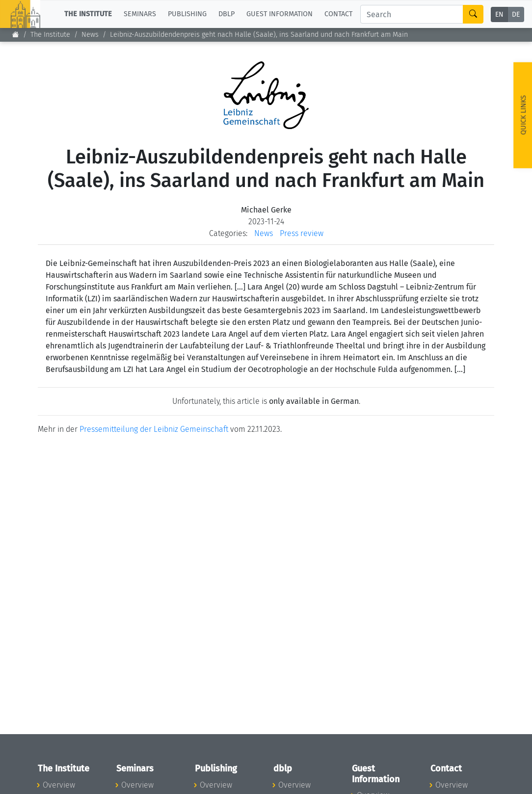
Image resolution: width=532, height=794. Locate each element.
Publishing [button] (187, 14)
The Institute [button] (88, 14)
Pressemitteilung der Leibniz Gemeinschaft (154, 429)
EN (499, 14)
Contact (338, 14)
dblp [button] (226, 14)
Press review (302, 233)
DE (516, 14)
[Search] (412, 14)
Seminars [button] (140, 14)
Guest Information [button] (279, 14)
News (90, 35)
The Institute (50, 35)
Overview (59, 785)
